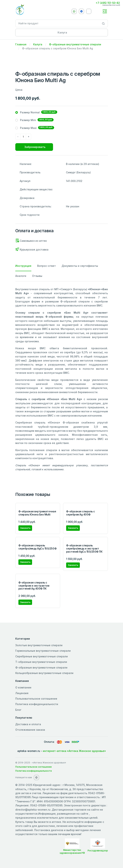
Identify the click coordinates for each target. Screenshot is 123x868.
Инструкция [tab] (23, 266)
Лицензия (22, 693)
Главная (21, 44)
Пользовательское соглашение (36, 699)
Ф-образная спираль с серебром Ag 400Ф (81, 513)
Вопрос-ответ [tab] (46, 266)
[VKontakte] (89, 11)
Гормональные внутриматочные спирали (43, 651)
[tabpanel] (62, 379)
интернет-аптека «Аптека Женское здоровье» (74, 751)
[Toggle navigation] (105, 11)
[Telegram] (81, 11)
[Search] (103, 23)
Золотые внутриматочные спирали (39, 645)
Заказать (25, 528)
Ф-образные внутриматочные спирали (75, 44)
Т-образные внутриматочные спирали (41, 662)
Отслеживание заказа (30, 730)
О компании (23, 687)
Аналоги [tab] (21, 276)
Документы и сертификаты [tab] (80, 266)
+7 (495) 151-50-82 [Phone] (108, 3)
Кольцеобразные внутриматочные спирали (44, 673)
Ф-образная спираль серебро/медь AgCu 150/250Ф (38, 547)
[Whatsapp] (74, 11)
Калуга (38, 44)
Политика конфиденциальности (37, 704)
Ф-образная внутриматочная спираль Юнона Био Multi (37, 513)
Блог (18, 710)
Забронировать (35, 147)
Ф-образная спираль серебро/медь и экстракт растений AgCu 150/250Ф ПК (84, 548)
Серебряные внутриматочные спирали (42, 656)
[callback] (97, 11)
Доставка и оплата (28, 724)
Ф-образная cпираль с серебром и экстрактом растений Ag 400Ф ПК (34, 586)
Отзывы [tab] (37, 276)
